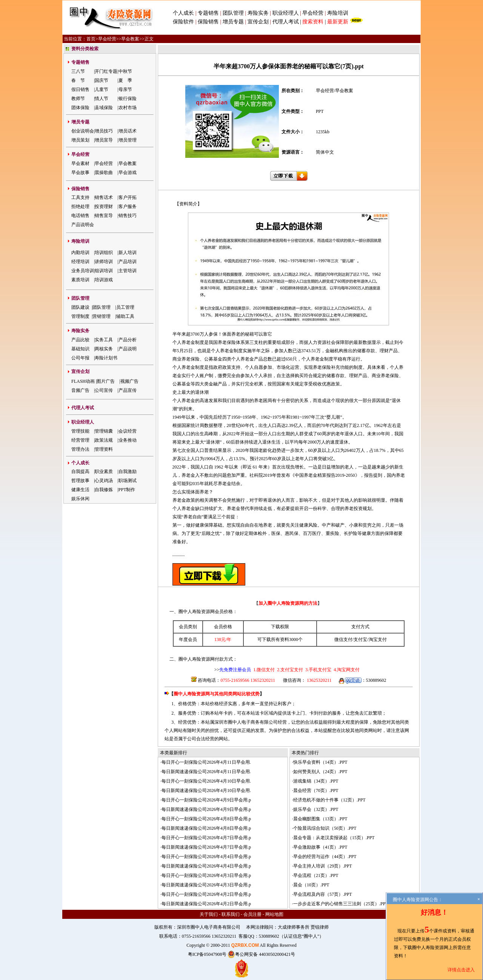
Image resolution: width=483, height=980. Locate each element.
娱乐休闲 (80, 499)
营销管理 (102, 316)
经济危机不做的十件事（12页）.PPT (329, 800)
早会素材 (80, 163)
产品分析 (128, 340)
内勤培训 (80, 253)
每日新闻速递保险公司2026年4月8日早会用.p (206, 828)
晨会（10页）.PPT (311, 885)
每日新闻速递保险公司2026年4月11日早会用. (206, 772)
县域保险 (104, 108)
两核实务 (104, 349)
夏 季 (125, 80)
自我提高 (80, 472)
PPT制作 (127, 490)
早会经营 (313, 13)
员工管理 (125, 307)
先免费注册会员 (235, 670)
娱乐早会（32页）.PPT (316, 809)
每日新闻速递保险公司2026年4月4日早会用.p (206, 866)
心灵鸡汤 (104, 481)
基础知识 (80, 349)
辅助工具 (125, 316)
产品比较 (80, 340)
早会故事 (80, 173)
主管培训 (128, 271)
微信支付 (343, 639)
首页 (91, 39)
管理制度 (80, 316)
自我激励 (128, 472)
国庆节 (102, 80)
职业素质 (104, 472)
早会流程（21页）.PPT (316, 875)
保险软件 (183, 22)
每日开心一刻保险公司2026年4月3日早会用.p (206, 875)
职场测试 (128, 481)
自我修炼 (104, 490)
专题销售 (209, 13)
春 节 (78, 80)
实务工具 (104, 340)
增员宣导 (104, 140)
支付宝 (360, 639)
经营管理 (80, 440)
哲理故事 (80, 481)
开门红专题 (106, 71)
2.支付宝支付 (289, 670)
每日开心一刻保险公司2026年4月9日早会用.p (206, 800)
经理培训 (80, 262)
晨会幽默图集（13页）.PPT (320, 819)
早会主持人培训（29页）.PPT (323, 866)
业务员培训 (83, 271)
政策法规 (104, 440)
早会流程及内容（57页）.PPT (323, 894)
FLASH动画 (83, 381)
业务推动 (128, 440)
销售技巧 (128, 216)
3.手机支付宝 (318, 670)
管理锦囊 (104, 431)
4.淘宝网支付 (346, 670)
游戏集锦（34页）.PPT (316, 781)
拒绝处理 (80, 206)
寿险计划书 (106, 358)
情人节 (102, 99)
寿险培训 (338, 13)
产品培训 (128, 262)
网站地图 (274, 914)
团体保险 (80, 108)
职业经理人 (286, 13)
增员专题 (233, 22)
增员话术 (128, 131)
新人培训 (128, 253)
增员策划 (80, 140)
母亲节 (125, 89)
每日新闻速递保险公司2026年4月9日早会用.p (206, 809)
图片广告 (106, 381)
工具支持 (80, 197)
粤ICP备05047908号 (207, 954)
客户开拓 (128, 197)
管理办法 (80, 449)
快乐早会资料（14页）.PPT (320, 762)
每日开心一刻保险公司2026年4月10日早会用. (206, 781)
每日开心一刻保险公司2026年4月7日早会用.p (206, 838)
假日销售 (80, 89)
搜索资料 (313, 22)
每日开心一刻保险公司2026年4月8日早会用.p (206, 819)
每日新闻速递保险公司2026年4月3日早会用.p (206, 885)
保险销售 (208, 22)
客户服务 (128, 206)
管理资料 (104, 449)
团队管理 (233, 13)
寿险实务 (258, 13)
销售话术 (104, 197)
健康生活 (80, 490)
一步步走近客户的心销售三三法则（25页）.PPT (341, 904)
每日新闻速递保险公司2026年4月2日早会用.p (206, 904)
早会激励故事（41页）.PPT (320, 847)
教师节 (78, 99)
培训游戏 (104, 280)
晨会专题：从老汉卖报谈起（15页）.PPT (334, 838)
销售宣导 (104, 216)
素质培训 (80, 280)
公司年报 (80, 358)
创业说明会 (83, 131)
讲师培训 (104, 262)
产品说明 (128, 349)
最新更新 (338, 22)
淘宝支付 (378, 639)
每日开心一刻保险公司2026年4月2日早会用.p (206, 894)
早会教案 (130, 39)
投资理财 (104, 206)
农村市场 (128, 108)
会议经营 (128, 431)
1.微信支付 (264, 670)
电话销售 (80, 216)
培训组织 (104, 253)
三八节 (78, 71)
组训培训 (104, 271)
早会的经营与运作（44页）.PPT (325, 857)
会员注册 (252, 914)
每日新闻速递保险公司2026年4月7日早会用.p (206, 847)
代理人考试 (286, 22)
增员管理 (128, 140)
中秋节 (125, 71)
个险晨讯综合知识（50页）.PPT (325, 828)
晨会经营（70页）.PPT (316, 790)
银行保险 (128, 99)
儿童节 (102, 89)
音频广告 (80, 390)
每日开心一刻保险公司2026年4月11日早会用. (206, 762)
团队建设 (80, 307)
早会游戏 (128, 173)
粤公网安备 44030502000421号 (261, 954)
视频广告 (129, 381)
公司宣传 (104, 390)
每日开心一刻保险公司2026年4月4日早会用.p (206, 857)
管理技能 (80, 431)
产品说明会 (83, 225)
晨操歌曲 (104, 173)
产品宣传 (128, 390)
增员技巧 (104, 131)
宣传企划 (258, 22)
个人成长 (183, 13)
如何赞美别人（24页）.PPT (320, 772)
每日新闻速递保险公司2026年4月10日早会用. (206, 790)
